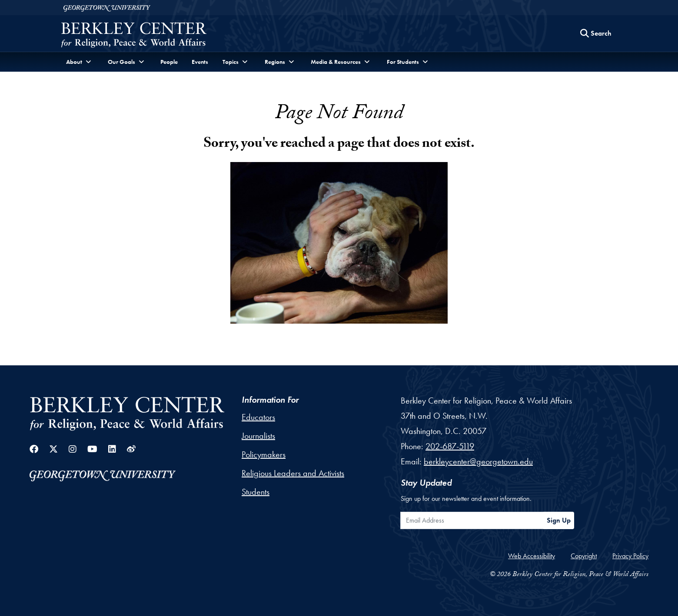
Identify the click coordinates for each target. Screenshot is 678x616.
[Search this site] (596, 33)
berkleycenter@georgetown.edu (478, 461)
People (169, 62)
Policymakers (264, 454)
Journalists (258, 436)
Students (256, 492)
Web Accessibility (532, 556)
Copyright (584, 556)
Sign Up (559, 520)
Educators (258, 417)
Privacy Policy (630, 556)
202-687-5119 (450, 446)
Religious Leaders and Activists (293, 473)
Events (200, 62)
